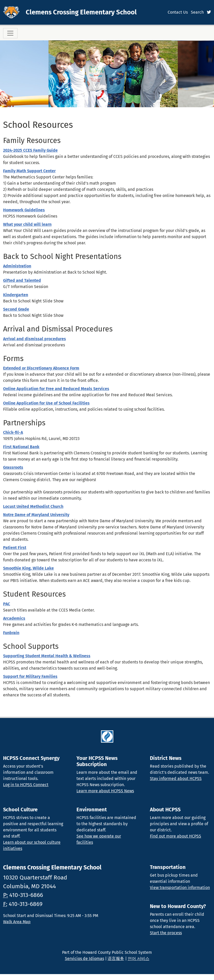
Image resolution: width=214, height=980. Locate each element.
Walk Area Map (17, 922)
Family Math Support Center (29, 171)
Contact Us (178, 12)
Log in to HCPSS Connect (26, 785)
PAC (7, 604)
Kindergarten (16, 295)
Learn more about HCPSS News (105, 791)
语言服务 (116, 959)
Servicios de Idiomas (84, 959)
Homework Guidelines (24, 210)
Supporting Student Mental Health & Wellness (47, 656)
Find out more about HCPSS (176, 836)
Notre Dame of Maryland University (36, 515)
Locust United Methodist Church (33, 506)
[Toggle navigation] (10, 33)
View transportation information (180, 888)
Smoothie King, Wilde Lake (28, 568)
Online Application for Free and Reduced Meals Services (56, 389)
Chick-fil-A (13, 432)
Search (197, 12)
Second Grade (16, 309)
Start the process (166, 933)
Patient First (15, 548)
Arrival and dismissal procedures (35, 339)
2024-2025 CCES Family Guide (30, 150)
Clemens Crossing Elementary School (81, 12)
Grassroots (13, 467)
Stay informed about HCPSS (176, 779)
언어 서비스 (139, 959)
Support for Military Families (30, 676)
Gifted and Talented (22, 280)
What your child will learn (27, 224)
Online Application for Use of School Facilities (46, 403)
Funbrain (11, 633)
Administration (17, 266)
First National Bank (21, 447)
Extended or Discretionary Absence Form (41, 368)
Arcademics (14, 618)
